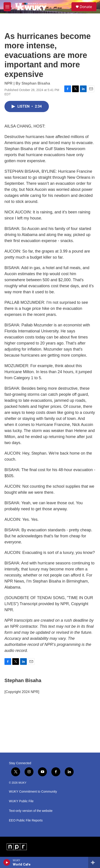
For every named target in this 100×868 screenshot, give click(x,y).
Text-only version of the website (31, 811)
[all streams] (94, 862)
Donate (86, 7)
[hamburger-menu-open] (7, 7)
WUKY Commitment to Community (33, 792)
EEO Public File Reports (26, 820)
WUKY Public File (21, 801)
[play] (7, 862)
